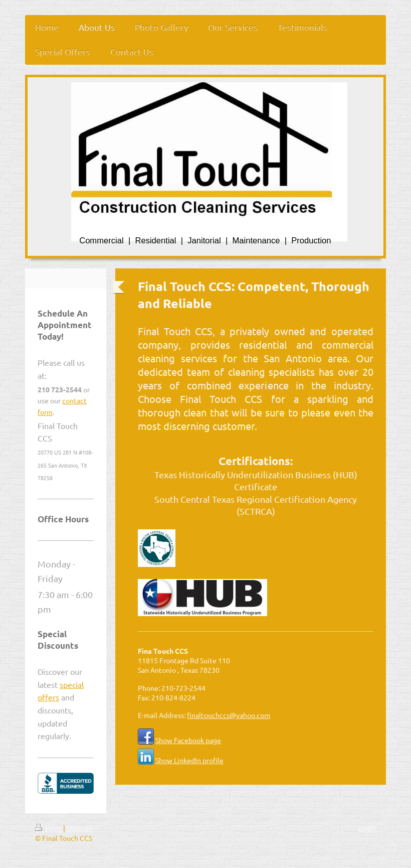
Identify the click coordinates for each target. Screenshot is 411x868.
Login (367, 828)
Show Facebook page (188, 740)
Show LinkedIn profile (189, 760)
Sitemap (80, 828)
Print (49, 828)
